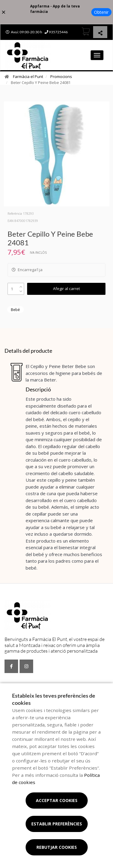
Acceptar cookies (57, 800)
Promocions (61, 76)
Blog (29, 685)
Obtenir (101, 12)
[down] (21, 290)
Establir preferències (57, 824)
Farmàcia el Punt (28, 76)
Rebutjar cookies (57, 847)
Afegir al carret (66, 289)
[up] (21, 285)
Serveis (13, 685)
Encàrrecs (47, 685)
